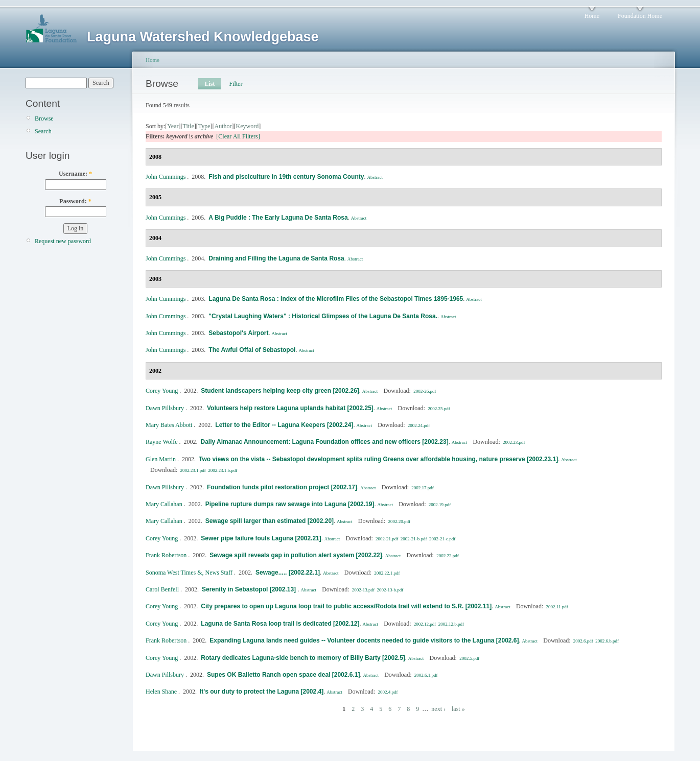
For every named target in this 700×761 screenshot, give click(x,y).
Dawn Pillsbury (165, 408)
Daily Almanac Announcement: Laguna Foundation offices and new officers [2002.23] (324, 442)
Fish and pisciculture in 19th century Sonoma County (286, 177)
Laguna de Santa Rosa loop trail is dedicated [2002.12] (280, 624)
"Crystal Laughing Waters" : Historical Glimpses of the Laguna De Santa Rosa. (323, 316)
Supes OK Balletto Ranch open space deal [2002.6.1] (283, 675)
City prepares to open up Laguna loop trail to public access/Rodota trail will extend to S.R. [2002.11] (346, 606)
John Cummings (166, 177)
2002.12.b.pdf (451, 624)
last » (458, 709)
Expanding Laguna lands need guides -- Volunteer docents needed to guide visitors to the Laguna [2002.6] (364, 640)
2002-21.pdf (387, 539)
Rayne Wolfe (161, 442)
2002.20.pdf (399, 521)
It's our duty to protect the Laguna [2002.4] (262, 692)
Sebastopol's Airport (238, 333)
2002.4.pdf (388, 692)
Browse (44, 118)
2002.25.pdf (439, 409)
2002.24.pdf (419, 425)
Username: (75, 174)
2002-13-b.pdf (390, 590)
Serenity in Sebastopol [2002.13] (250, 589)
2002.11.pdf (557, 607)
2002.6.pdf (583, 641)
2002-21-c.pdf (442, 539)
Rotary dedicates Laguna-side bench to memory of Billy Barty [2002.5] (303, 658)
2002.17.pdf (423, 488)
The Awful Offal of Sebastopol (252, 350)
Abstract (375, 177)
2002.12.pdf (425, 624)
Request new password (63, 241)
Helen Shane (161, 692)
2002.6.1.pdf (426, 675)
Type (204, 126)
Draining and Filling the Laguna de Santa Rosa (276, 258)
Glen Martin (161, 459)
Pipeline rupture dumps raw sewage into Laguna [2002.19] (290, 504)
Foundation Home (640, 16)
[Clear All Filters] (238, 136)
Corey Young (162, 391)
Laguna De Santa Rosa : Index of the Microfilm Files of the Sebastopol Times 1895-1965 (336, 299)
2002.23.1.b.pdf (223, 470)
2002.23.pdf (514, 442)
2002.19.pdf (440, 505)
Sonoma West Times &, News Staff (189, 573)
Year (173, 126)
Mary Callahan (164, 504)
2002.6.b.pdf (607, 641)
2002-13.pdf (363, 590)
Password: (75, 201)
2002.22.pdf (448, 556)
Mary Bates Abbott (169, 425)
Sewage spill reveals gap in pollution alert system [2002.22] (296, 555)
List (209, 84)
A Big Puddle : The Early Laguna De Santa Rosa (278, 218)
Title (188, 126)
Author (223, 126)
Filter (236, 84)
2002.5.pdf (469, 658)
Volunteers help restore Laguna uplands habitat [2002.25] (290, 408)
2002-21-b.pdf (414, 539)
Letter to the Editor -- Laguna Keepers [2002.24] (284, 425)
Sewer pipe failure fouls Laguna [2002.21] (261, 538)
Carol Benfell (162, 589)
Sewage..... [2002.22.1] (288, 573)
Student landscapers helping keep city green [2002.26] (280, 391)
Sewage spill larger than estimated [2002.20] (270, 521)
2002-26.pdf (425, 391)
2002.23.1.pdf (193, 470)
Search (43, 131)
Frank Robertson (166, 555)
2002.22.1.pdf (387, 573)
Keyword (248, 126)
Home (592, 16)
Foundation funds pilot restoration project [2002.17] (282, 487)
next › (438, 709)
